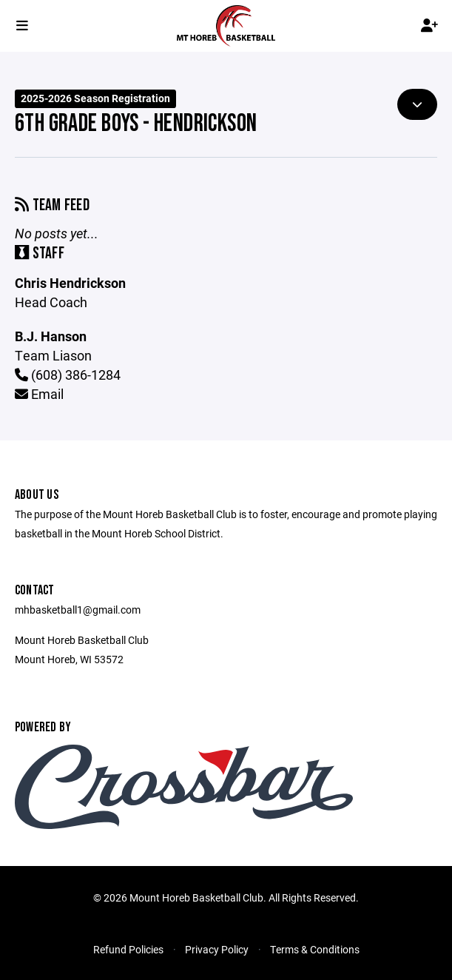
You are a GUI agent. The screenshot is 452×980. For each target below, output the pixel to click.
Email (39, 394)
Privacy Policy (217, 949)
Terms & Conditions (315, 949)
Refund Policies (128, 949)
